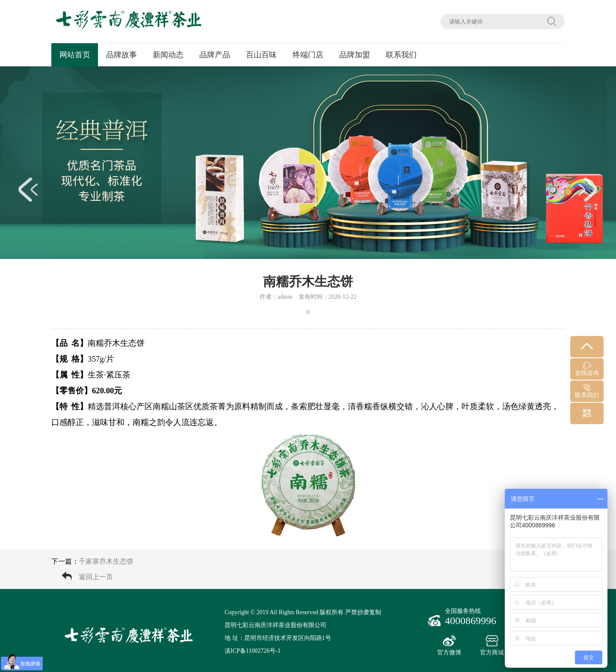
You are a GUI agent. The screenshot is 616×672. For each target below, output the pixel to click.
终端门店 (308, 55)
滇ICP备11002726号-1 (253, 651)
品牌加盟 (355, 55)
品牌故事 (121, 55)
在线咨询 (587, 369)
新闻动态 (168, 55)
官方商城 (492, 645)
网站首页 (75, 55)
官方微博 (449, 645)
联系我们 (401, 55)
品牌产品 (215, 55)
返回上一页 (96, 577)
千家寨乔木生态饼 (106, 561)
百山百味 (261, 55)
